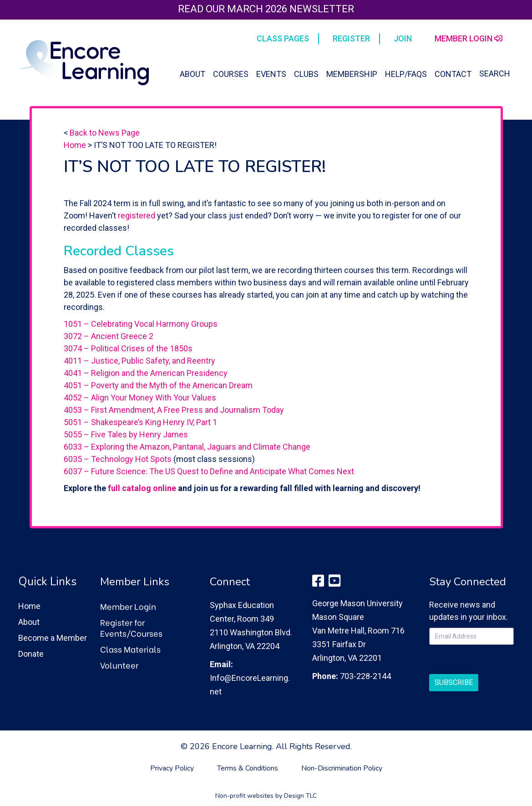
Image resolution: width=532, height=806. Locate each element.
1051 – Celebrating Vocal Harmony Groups (141, 324)
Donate (31, 654)
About (193, 74)
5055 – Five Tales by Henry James (126, 434)
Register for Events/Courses (131, 627)
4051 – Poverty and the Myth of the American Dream (158, 385)
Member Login (128, 606)
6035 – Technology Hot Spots (118, 459)
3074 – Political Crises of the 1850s (128, 348)
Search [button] (495, 74)
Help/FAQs (406, 74)
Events (271, 74)
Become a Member (53, 638)
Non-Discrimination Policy (342, 768)
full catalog (130, 488)
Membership (352, 74)
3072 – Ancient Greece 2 (109, 336)
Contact (453, 74)
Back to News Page (105, 133)
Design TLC (300, 796)
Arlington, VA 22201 (347, 658)
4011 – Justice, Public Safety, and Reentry (139, 361)
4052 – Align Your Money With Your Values (140, 398)
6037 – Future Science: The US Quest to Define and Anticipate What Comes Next (209, 471)
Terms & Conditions (248, 768)
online (165, 488)
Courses (231, 74)
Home (75, 145)
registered (137, 215)
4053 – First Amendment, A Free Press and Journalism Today (174, 410)
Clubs (306, 74)
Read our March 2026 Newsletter (266, 9)
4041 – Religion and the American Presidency (146, 373)
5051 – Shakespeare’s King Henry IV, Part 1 (140, 422)
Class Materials (130, 649)
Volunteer (119, 665)
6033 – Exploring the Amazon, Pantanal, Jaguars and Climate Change (187, 447)
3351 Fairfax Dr (339, 644)
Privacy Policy (172, 768)
